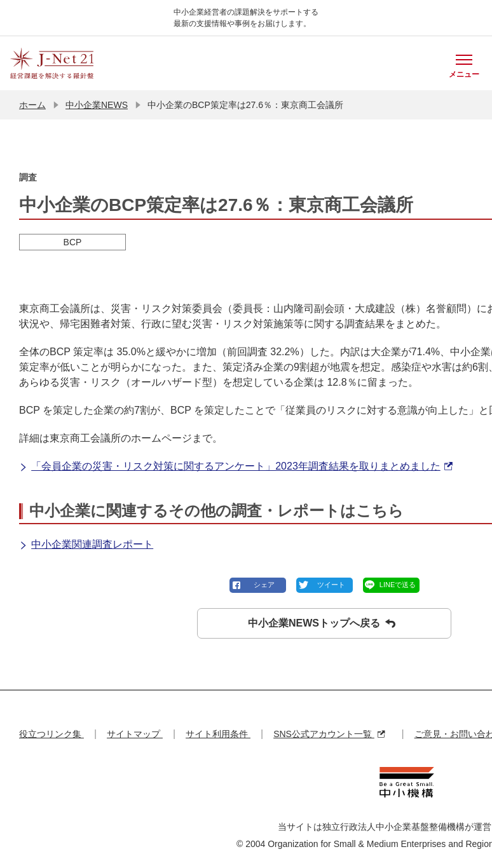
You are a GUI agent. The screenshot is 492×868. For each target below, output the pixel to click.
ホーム (32, 105)
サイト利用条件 (218, 734)
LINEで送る (398, 585)
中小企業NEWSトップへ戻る (322, 623)
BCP (73, 242)
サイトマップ (135, 734)
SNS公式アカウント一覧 (329, 734)
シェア (264, 585)
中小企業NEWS (97, 105)
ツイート (331, 585)
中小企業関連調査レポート (86, 545)
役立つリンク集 (51, 734)
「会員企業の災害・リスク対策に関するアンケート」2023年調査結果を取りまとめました (236, 466)
